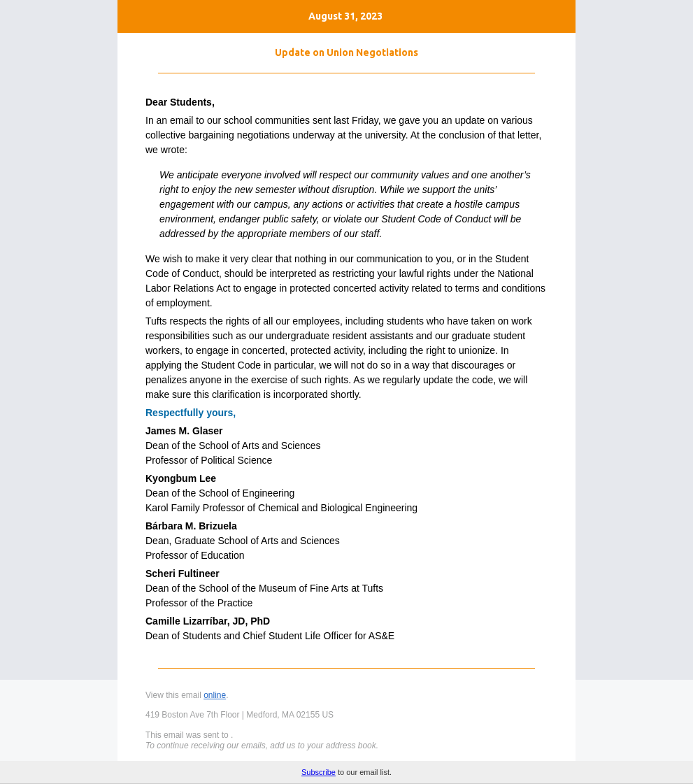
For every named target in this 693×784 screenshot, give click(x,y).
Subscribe (319, 772)
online (215, 695)
